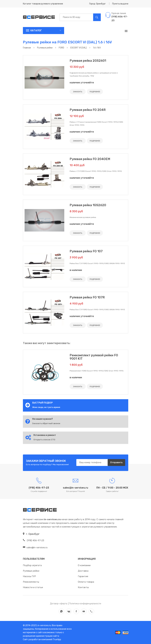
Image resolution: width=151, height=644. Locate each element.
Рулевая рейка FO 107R (87, 297)
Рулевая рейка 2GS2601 (88, 61)
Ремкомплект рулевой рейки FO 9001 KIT (94, 357)
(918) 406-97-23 (34, 540)
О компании (84, 565)
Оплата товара (86, 582)
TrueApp (57, 639)
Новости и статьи (33, 587)
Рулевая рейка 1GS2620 (88, 205)
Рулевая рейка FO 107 (86, 251)
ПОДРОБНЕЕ (95, 92)
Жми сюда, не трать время (46, 407)
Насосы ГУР (29, 576)
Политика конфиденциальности (85, 604)
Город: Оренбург (97, 4)
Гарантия (83, 576)
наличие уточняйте (82, 83)
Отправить (116, 462)
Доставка (83, 571)
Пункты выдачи (120, 4)
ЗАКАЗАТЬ (78, 92)
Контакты (83, 587)
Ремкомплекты (31, 582)
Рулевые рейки (31, 571)
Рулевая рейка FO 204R (88, 110)
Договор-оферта (59, 604)
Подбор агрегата (32, 565)
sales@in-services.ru (35, 547)
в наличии (76, 270)
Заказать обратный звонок (46, 423)
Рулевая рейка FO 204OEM (90, 159)
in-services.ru (44, 625)
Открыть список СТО (44, 440)
